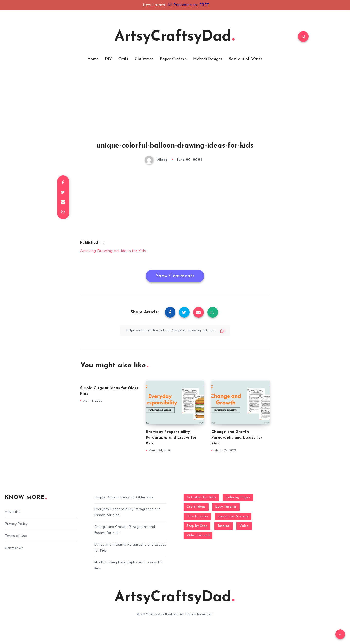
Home (93, 59)
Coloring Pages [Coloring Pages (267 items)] (238, 497)
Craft (123, 59)
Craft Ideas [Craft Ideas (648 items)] (196, 507)
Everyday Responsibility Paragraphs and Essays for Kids (171, 438)
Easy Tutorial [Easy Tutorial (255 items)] (226, 507)
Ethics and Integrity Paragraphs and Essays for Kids (130, 548)
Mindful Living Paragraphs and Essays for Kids (129, 565)
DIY (109, 59)
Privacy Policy (16, 524)
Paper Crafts (172, 59)
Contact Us (14, 548)
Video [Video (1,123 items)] (244, 526)
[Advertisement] (175, 108)
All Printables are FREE (188, 5)
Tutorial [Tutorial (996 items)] (224, 526)
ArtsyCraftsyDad (175, 37)
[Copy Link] (175, 330)
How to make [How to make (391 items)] (197, 517)
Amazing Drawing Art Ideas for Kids (113, 251)
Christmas (144, 59)
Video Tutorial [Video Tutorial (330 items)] (198, 535)
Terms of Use (16, 536)
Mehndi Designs (208, 59)
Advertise (13, 512)
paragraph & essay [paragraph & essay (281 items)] (233, 517)
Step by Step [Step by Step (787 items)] (197, 526)
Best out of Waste (246, 59)
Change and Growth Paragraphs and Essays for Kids (237, 438)
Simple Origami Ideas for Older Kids (124, 497)
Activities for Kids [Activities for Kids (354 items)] (201, 497)
